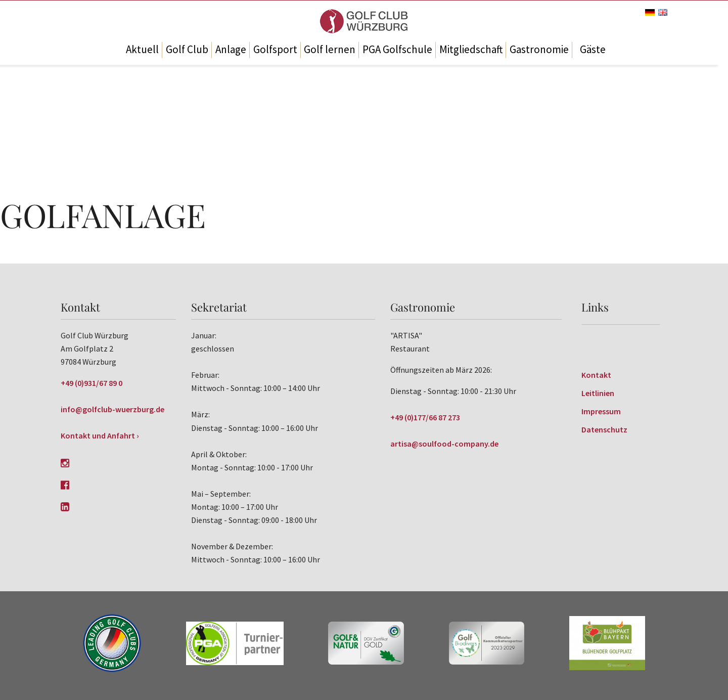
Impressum (601, 411)
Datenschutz (604, 429)
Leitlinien (598, 393)
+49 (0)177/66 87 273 (425, 417)
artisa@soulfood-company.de (444, 444)
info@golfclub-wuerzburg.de (112, 409)
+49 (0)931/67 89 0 (92, 383)
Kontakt (596, 375)
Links (595, 307)
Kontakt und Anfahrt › (100, 435)
